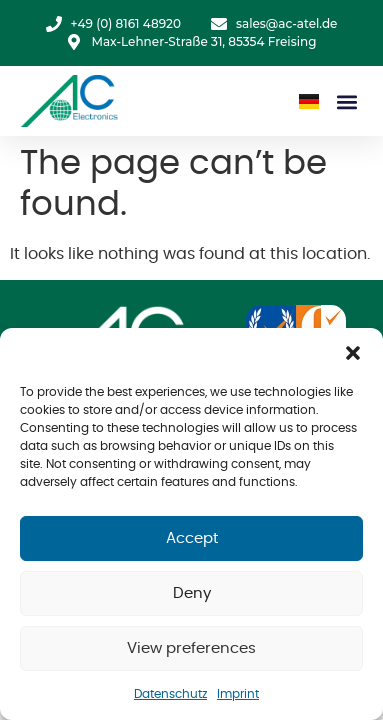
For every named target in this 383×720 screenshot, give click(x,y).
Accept (192, 538)
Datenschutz (170, 694)
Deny (192, 593)
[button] (353, 353)
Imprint (238, 694)
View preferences (191, 648)
